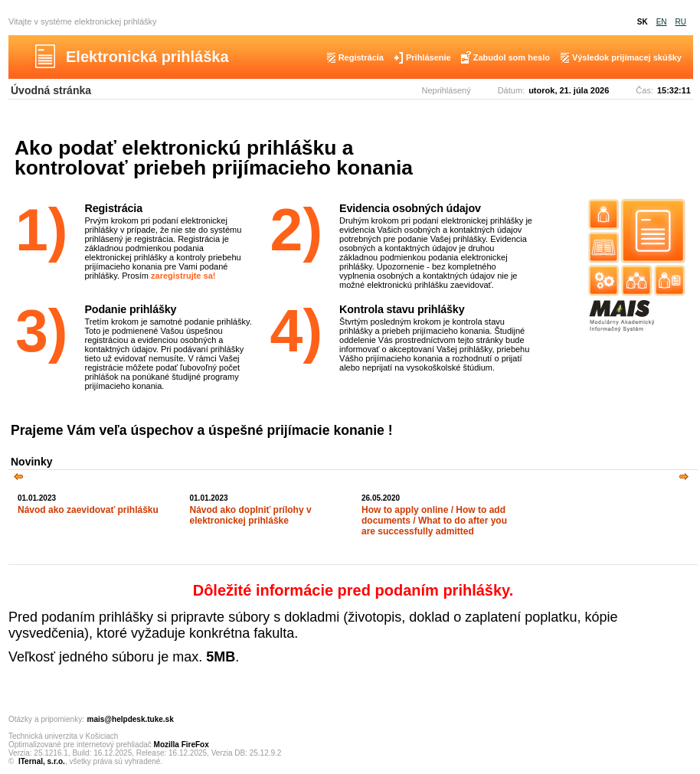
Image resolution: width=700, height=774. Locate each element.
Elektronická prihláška (147, 57)
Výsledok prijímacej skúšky (627, 57)
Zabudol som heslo (512, 57)
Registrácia (361, 57)
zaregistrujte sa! (183, 276)
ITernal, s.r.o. (42, 761)
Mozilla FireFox (182, 745)
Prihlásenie (429, 57)
